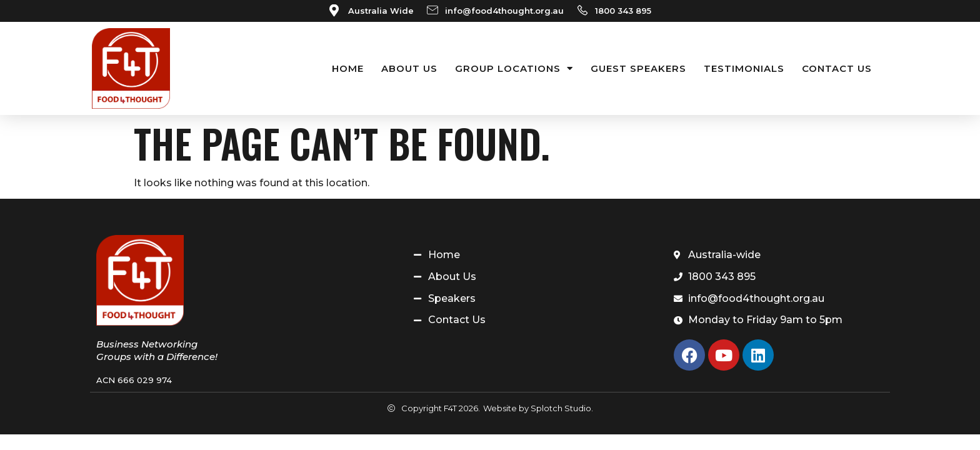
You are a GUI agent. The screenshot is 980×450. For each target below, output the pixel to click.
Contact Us (837, 68)
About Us (409, 68)
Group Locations (514, 68)
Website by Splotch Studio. (538, 408)
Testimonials (744, 68)
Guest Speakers (638, 68)
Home (348, 68)
